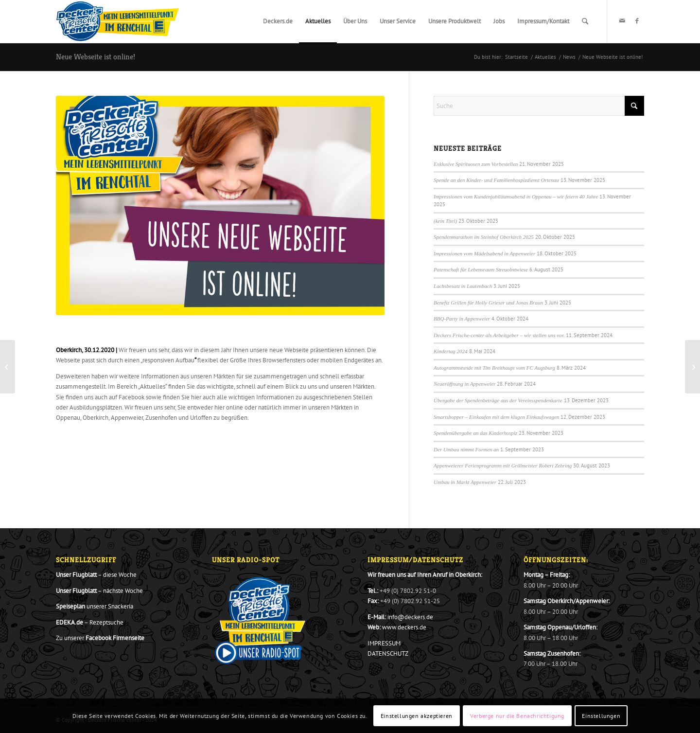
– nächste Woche (99, 591)
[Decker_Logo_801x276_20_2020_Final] (118, 21)
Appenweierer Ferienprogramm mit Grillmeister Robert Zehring (503, 465)
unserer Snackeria (95, 606)
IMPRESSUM (384, 643)
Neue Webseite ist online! (96, 57)
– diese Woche (96, 575)
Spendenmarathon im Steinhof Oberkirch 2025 (484, 237)
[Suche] (585, 21)
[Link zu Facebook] (637, 21)
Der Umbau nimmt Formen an (466, 449)
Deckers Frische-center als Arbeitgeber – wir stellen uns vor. (499, 335)
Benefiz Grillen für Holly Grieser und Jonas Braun (488, 303)
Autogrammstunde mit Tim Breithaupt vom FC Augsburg (494, 368)
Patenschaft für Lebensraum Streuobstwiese (481, 269)
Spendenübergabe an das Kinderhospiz (475, 433)
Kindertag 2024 (451, 351)
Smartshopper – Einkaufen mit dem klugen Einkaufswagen (496, 417)
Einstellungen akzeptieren (417, 716)
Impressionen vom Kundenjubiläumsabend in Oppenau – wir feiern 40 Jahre (516, 197)
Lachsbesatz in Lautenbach (463, 286)
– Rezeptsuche (90, 622)
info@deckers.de (410, 617)
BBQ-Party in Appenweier (462, 319)
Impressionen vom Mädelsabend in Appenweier (484, 253)
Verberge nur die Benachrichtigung (517, 716)
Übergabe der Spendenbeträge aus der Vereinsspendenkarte (498, 400)
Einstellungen (601, 716)
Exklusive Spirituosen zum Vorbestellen (476, 164)
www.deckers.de (404, 627)
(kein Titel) (445, 221)
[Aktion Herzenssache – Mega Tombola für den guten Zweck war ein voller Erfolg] (692, 367)
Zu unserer (100, 638)
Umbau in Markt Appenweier (465, 482)
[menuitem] (278, 21)
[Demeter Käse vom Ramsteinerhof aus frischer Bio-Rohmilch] (8, 367)
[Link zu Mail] (622, 21)
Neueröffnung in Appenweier (464, 384)
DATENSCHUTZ (388, 653)
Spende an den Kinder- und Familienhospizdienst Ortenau (496, 180)
